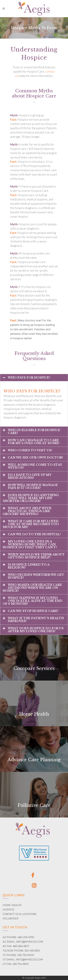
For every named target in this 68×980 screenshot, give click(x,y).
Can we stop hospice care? (33, 611)
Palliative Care (34, 805)
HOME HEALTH (12, 905)
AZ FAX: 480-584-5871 (16, 946)
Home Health (34, 714)
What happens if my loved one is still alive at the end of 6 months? (32, 601)
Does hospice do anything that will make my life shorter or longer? (31, 498)
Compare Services (34, 668)
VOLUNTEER (10, 919)
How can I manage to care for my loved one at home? (34, 442)
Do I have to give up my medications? (30, 476)
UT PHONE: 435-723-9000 (18, 955)
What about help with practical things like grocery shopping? (27, 511)
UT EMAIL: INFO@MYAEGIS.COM (23, 960)
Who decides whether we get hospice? (36, 576)
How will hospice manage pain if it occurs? (33, 486)
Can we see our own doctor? (36, 458)
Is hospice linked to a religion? (29, 566)
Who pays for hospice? (29, 378)
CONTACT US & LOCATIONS (20, 914)
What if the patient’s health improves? (36, 620)
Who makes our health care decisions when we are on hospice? (32, 588)
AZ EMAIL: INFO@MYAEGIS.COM (23, 942)
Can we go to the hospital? (34, 534)
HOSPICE (8, 910)
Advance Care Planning (34, 760)
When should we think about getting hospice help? (36, 556)
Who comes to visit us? (30, 450)
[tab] (34, 378)
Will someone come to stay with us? (35, 466)
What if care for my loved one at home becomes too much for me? (31, 524)
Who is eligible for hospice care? (34, 432)
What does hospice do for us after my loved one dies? (36, 630)
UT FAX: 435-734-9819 (16, 964)
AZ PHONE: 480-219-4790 (18, 937)
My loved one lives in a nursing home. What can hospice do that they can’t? (30, 544)
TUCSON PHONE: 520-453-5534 (21, 951)
